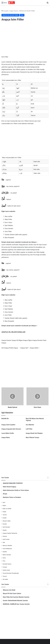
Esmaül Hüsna (7, 564)
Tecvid (5, 515)
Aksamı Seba (7, 521)
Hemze (5, 536)
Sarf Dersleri (6, 527)
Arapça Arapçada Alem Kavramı (11, 429)
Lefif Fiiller (29, 429)
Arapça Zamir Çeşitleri (8, 425)
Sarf (22, 15)
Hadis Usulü (6, 570)
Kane (4, 558)
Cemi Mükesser (7, 549)
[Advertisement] (25, 39)
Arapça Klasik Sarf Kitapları (34, 433)
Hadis (4, 512)
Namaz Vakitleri (7, 545)
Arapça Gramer (14, 11)
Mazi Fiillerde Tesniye (32, 438)
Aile (4, 542)
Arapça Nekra (6, 438)
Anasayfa (5, 11)
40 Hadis (5, 579)
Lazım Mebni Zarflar (8, 433)
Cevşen (5, 567)
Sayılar (5, 530)
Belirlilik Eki (5, 419)
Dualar (5, 518)
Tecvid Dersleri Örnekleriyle (11, 573)
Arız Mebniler (30, 425)
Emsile (5, 524)
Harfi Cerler (6, 539)
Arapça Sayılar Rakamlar (10, 533)
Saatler (5, 552)
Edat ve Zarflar (7, 509)
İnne (4, 561)
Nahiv (4, 505)
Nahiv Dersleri (7, 555)
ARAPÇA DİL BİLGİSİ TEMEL (27, 11)
